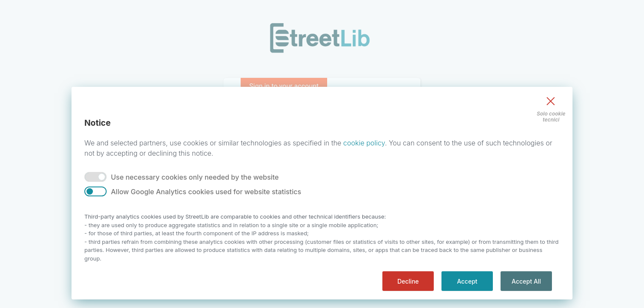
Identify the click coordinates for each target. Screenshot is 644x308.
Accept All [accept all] (526, 281)
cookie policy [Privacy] (364, 143)
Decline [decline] (408, 281)
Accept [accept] (467, 281)
